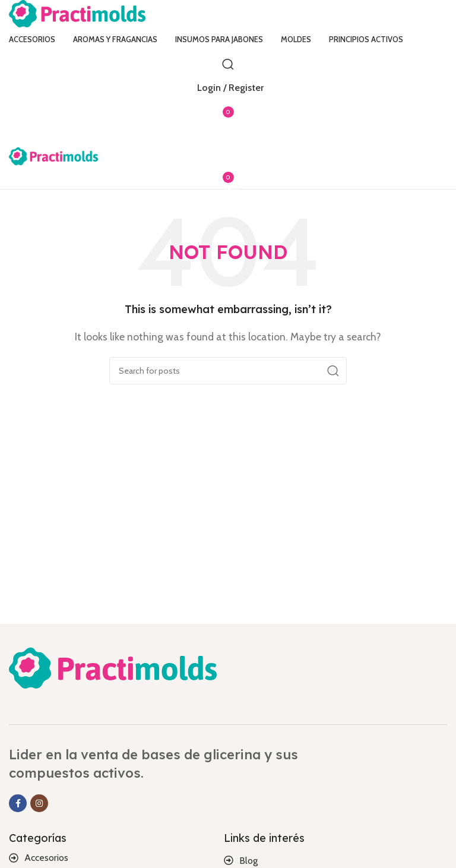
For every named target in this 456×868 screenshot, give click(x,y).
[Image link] (113, 667)
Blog (248, 861)
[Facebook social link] (18, 803)
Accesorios (46, 858)
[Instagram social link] (39, 803)
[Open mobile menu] (228, 135)
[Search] (228, 64)
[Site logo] (77, 13)
